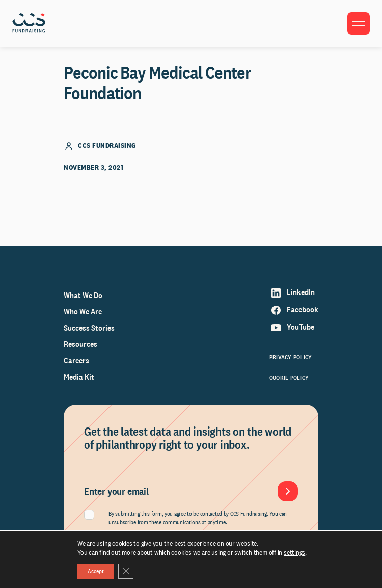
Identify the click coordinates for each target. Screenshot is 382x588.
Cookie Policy (289, 378)
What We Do (83, 295)
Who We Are (83, 312)
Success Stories (89, 328)
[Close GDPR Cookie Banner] (126, 571)
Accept (96, 571)
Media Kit (79, 377)
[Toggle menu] (359, 23)
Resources (80, 344)
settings (294, 552)
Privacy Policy (291, 357)
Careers (76, 360)
